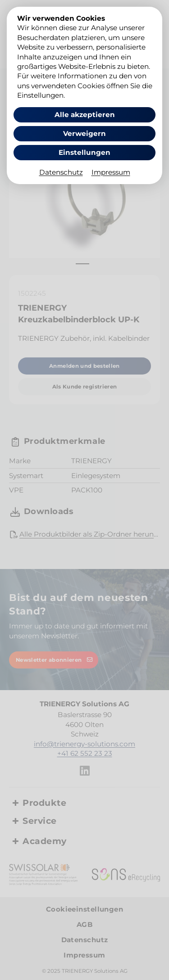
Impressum (111, 172)
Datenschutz (61, 172)
